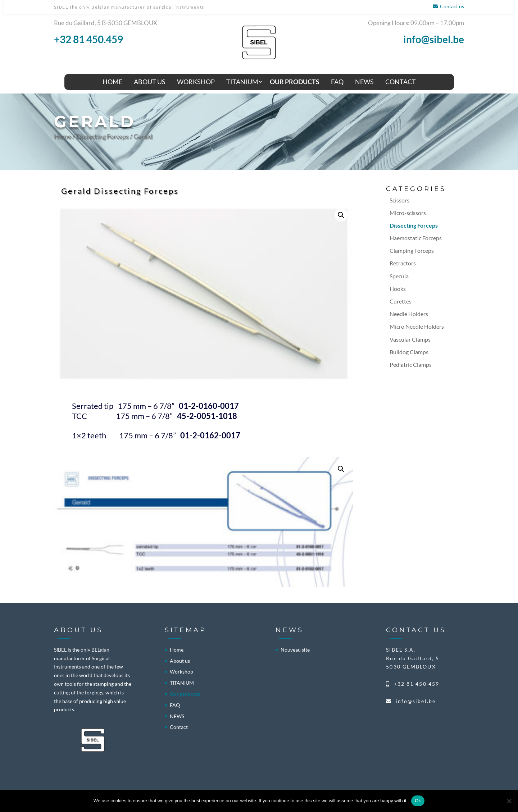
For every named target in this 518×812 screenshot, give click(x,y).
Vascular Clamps (410, 339)
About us (150, 82)
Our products (295, 82)
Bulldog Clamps (409, 352)
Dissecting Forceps (102, 136)
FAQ (337, 82)
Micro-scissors (408, 213)
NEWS (364, 82)
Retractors (403, 263)
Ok (418, 801)
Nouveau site (295, 650)
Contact (401, 82)
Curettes (401, 301)
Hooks (398, 289)
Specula (399, 276)
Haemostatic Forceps (416, 238)
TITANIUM (242, 82)
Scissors (399, 200)
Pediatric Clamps (411, 364)
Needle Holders (409, 314)
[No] (509, 801)
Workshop (196, 82)
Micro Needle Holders (417, 326)
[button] (341, 215)
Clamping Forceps (412, 250)
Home (112, 82)
